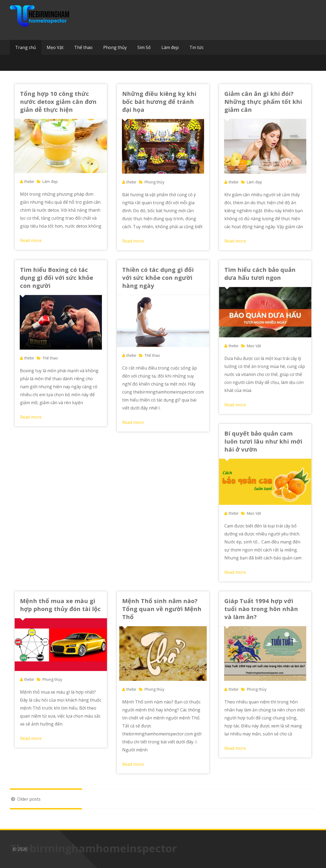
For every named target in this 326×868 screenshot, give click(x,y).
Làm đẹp (170, 47)
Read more (31, 240)
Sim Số (144, 47)
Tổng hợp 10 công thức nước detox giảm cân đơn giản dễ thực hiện (58, 101)
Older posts (25, 799)
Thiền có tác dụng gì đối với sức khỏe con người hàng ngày (158, 277)
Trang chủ (26, 47)
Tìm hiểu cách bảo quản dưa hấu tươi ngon (260, 273)
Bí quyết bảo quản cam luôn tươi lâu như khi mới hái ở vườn (263, 441)
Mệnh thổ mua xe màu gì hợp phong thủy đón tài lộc (60, 605)
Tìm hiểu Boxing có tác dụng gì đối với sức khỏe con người (57, 277)
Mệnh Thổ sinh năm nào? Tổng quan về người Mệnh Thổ (162, 609)
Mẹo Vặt (55, 47)
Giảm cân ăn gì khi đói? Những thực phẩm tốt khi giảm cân (263, 101)
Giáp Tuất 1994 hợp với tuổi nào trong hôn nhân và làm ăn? (261, 609)
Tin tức (196, 47)
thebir (29, 181)
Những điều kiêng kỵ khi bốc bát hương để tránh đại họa (159, 101)
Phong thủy (115, 47)
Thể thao (83, 47)
